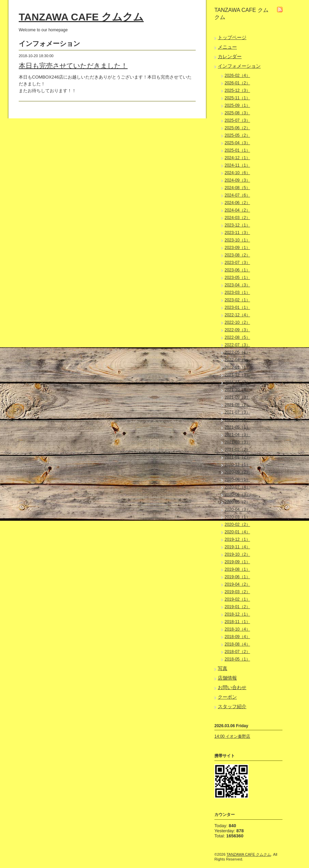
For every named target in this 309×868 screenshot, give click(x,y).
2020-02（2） (237, 524)
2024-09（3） (237, 180)
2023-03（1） (237, 293)
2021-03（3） (237, 442)
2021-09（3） (237, 397)
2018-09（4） (237, 637)
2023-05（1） (237, 278)
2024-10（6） (237, 173)
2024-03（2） (237, 218)
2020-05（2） (237, 502)
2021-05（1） (237, 427)
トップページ (232, 37)
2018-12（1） (237, 614)
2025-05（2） (237, 135)
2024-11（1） (237, 165)
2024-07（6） (237, 195)
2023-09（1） (237, 248)
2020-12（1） (237, 465)
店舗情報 (227, 678)
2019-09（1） (237, 562)
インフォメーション (239, 66)
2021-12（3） (237, 375)
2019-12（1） (237, 539)
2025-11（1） (237, 98)
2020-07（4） (237, 487)
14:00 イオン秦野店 (232, 736)
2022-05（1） (237, 352)
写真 (223, 668)
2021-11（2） (237, 382)
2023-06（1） (237, 270)
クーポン (227, 697)
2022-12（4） (237, 315)
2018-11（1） (237, 622)
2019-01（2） (237, 607)
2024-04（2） (237, 210)
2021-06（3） (237, 420)
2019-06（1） (237, 577)
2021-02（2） (237, 450)
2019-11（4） (237, 547)
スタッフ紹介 (232, 706)
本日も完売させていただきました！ (73, 66)
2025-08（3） (237, 113)
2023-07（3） (237, 263)
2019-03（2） (237, 592)
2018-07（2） (237, 652)
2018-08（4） (237, 644)
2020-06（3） (237, 495)
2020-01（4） (237, 532)
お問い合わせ (232, 687)
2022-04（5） (237, 360)
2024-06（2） (237, 203)
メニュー (227, 47)
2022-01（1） (237, 367)
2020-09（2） (237, 472)
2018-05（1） (237, 659)
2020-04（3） (237, 510)
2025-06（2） (237, 128)
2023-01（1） (237, 307)
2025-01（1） (237, 150)
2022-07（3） (237, 345)
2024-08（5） (237, 188)
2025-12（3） (237, 90)
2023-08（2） (237, 255)
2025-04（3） (237, 143)
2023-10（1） (237, 240)
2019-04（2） (237, 584)
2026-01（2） (237, 83)
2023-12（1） (237, 225)
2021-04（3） (237, 435)
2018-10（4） (237, 629)
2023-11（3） (237, 233)
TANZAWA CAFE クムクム (81, 17)
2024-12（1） (237, 158)
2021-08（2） (237, 405)
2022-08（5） (237, 337)
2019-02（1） (237, 599)
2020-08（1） (237, 480)
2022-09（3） (237, 330)
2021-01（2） (237, 457)
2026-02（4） (237, 76)
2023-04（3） (237, 285)
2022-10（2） (237, 322)
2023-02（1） (237, 300)
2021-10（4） (237, 390)
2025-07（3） (237, 120)
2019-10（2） (237, 554)
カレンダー (230, 56)
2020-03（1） (237, 517)
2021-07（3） (237, 412)
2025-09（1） (237, 105)
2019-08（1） (237, 569)
